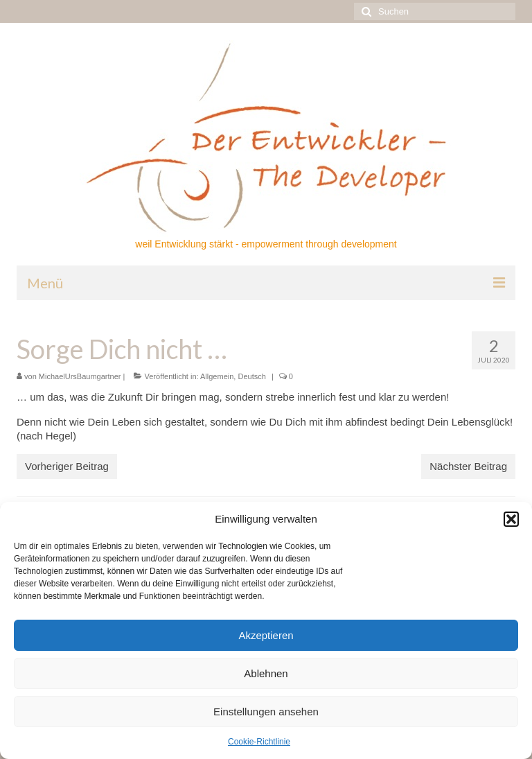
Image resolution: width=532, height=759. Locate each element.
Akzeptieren (266, 635)
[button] (511, 519)
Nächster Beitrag (468, 466)
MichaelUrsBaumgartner (80, 376)
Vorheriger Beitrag (67, 466)
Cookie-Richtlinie (259, 742)
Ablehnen (266, 673)
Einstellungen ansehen (266, 712)
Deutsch (251, 376)
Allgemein (217, 376)
